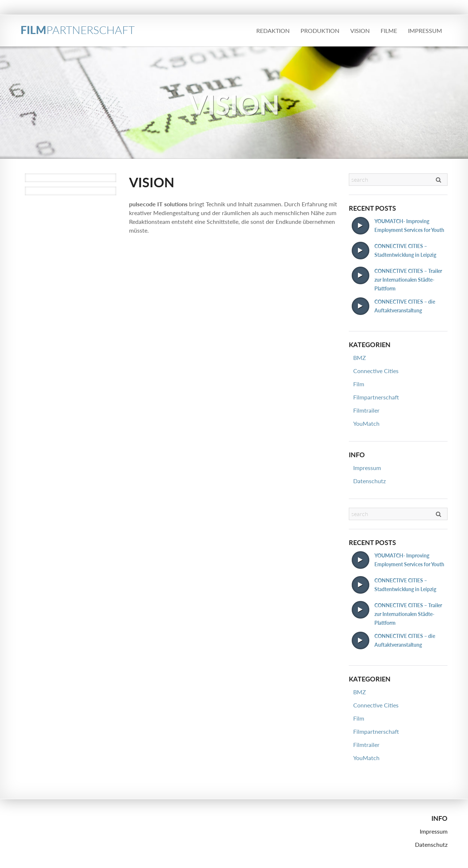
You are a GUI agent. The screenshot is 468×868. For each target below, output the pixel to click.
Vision (360, 31)
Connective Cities (376, 371)
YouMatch (366, 423)
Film (359, 384)
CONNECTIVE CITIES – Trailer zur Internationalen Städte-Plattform (408, 280)
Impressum (425, 31)
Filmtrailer (366, 410)
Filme (389, 31)
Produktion (320, 31)
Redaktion (273, 31)
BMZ (360, 358)
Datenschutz (369, 481)
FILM (78, 30)
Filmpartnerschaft (376, 397)
